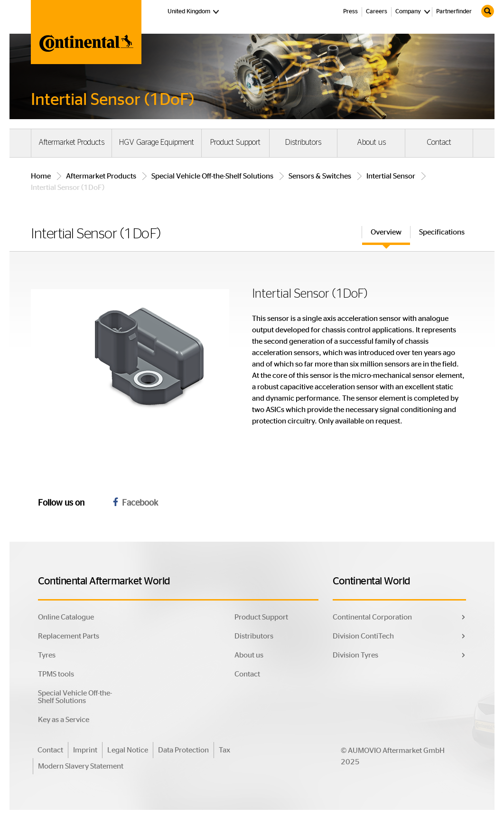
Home (41, 176)
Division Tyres (355, 655)
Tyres (47, 655)
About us (371, 142)
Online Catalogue (66, 617)
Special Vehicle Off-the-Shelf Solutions (212, 176)
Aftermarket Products (71, 142)
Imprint (85, 750)
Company (408, 12)
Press (350, 12)
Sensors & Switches (320, 176)
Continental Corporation (372, 617)
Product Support (235, 142)
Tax (224, 750)
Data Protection (183, 750)
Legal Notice (128, 750)
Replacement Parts (69, 636)
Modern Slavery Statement (81, 766)
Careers (377, 12)
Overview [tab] (386, 232)
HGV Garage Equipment (157, 142)
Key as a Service (64, 720)
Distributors (303, 142)
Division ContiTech (363, 636)
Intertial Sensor (391, 176)
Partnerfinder (454, 12)
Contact (439, 142)
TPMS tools (56, 674)
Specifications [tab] (442, 232)
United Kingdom (194, 11)
